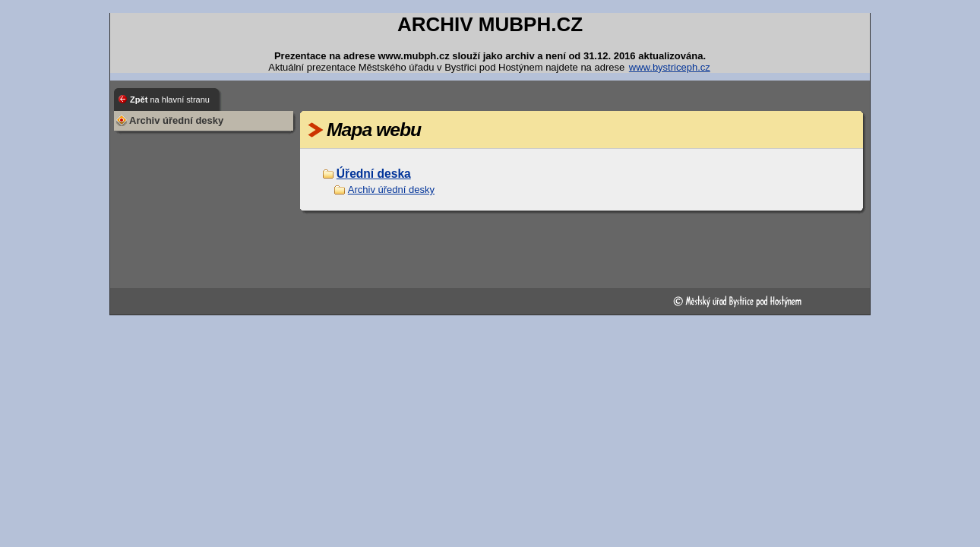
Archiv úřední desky (391, 190)
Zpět (170, 100)
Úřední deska (374, 174)
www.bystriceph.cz (670, 67)
